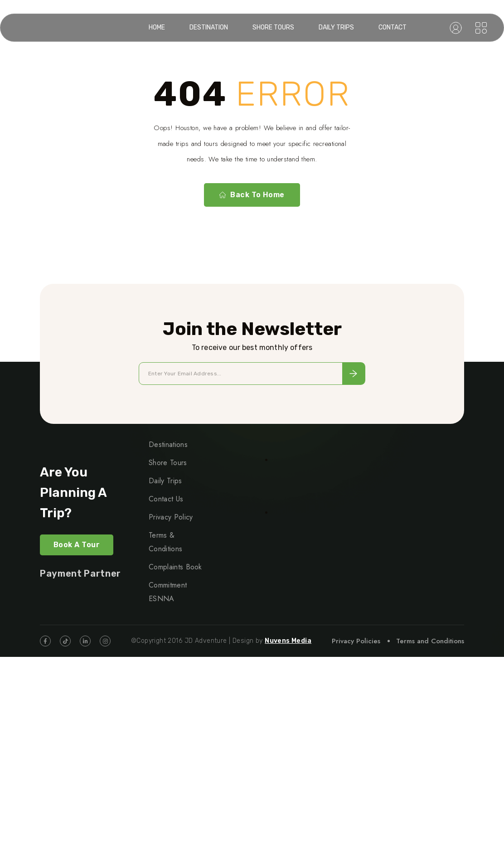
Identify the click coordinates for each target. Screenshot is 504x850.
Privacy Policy (171, 517)
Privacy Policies (356, 641)
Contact (393, 27)
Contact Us (166, 499)
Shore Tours (273, 27)
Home (157, 27)
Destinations (168, 444)
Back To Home (252, 195)
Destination (209, 27)
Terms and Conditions (430, 641)
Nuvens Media (288, 641)
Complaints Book (175, 567)
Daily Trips (336, 27)
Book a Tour (77, 545)
